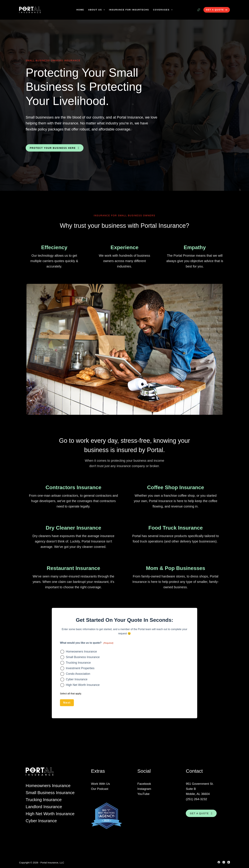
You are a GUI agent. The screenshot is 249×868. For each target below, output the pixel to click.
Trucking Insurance (78, 663)
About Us (97, 10)
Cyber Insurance (77, 679)
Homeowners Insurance (81, 652)
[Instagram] (224, 862)
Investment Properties (80, 668)
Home (80, 10)
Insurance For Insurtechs (129, 10)
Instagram (144, 788)
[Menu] (199, 10)
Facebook (144, 783)
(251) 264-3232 (196, 799)
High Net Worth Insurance (83, 685)
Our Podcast (100, 788)
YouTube (144, 794)
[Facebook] (219, 862)
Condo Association (78, 674)
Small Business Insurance (83, 657)
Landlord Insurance (44, 806)
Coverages (164, 10)
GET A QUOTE (217, 10)
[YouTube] (229, 862)
